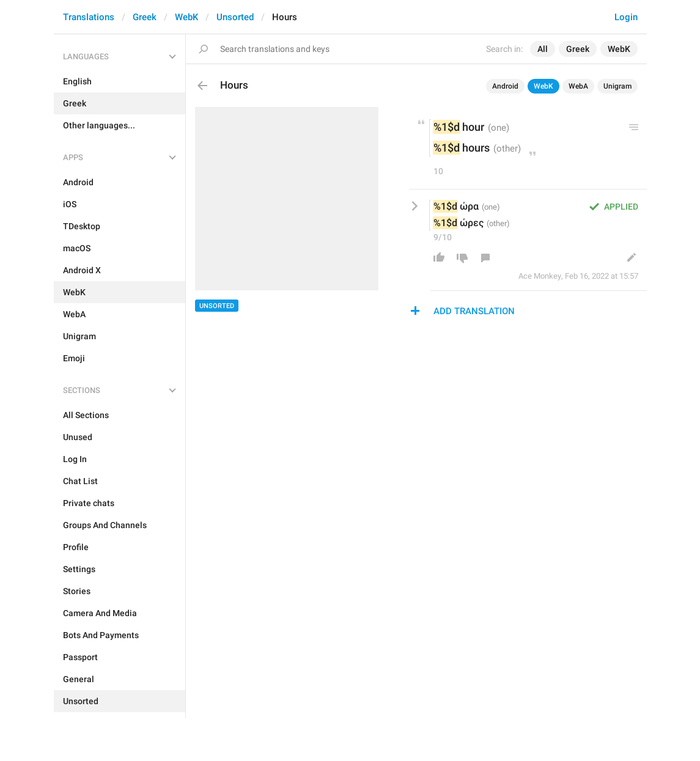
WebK (186, 17)
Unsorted (235, 17)
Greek (145, 17)
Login (626, 17)
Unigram (617, 86)
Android (505, 86)
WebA (578, 86)
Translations (89, 17)
